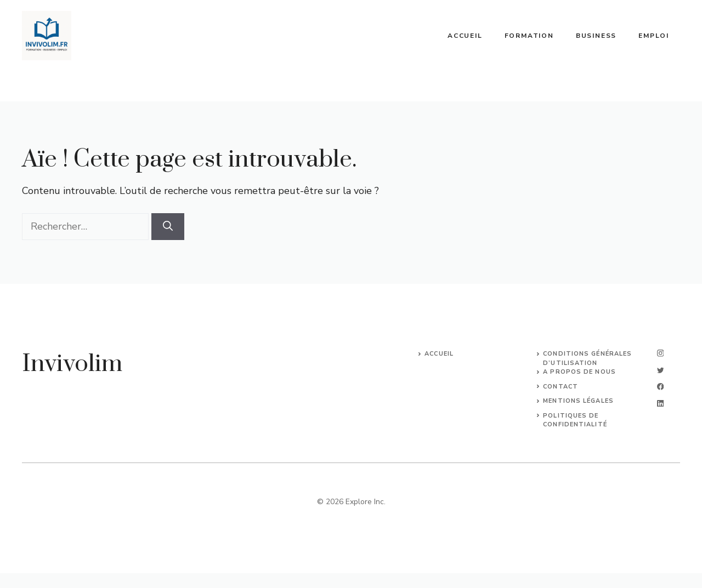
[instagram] (660, 353)
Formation (529, 36)
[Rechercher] (168, 227)
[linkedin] (660, 404)
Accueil (465, 36)
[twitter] (660, 370)
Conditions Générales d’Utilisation (587, 358)
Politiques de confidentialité (575, 420)
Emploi (654, 36)
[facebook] (660, 387)
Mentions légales (578, 401)
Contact (561, 387)
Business (596, 36)
